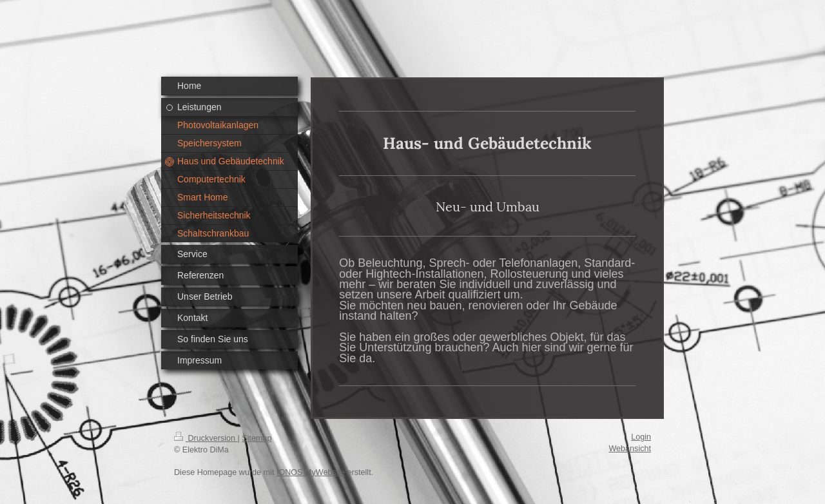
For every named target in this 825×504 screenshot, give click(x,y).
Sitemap (257, 438)
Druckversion (206, 438)
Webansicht (630, 449)
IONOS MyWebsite (311, 472)
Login (641, 437)
